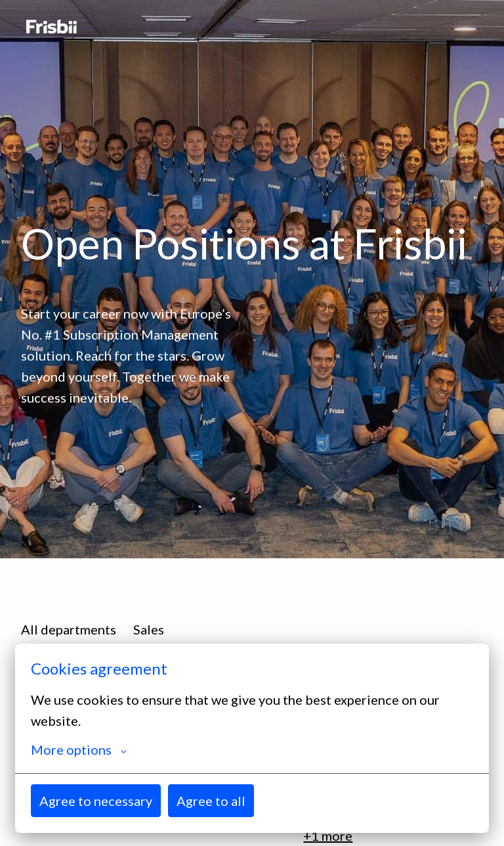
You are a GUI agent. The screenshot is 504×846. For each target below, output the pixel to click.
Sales (149, 629)
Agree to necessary (96, 801)
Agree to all (211, 801)
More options (79, 749)
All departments (69, 629)
